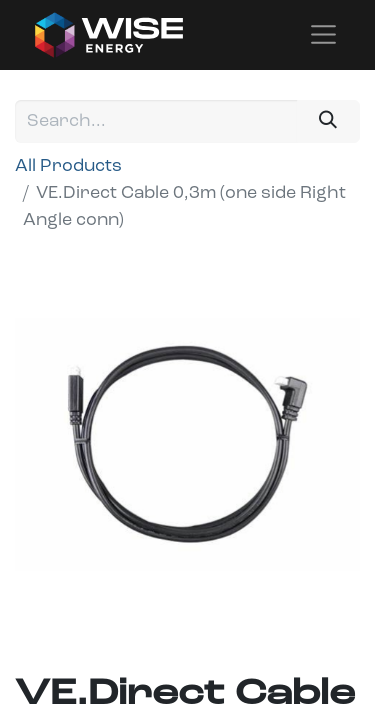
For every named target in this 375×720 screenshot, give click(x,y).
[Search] (328, 121)
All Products (68, 166)
